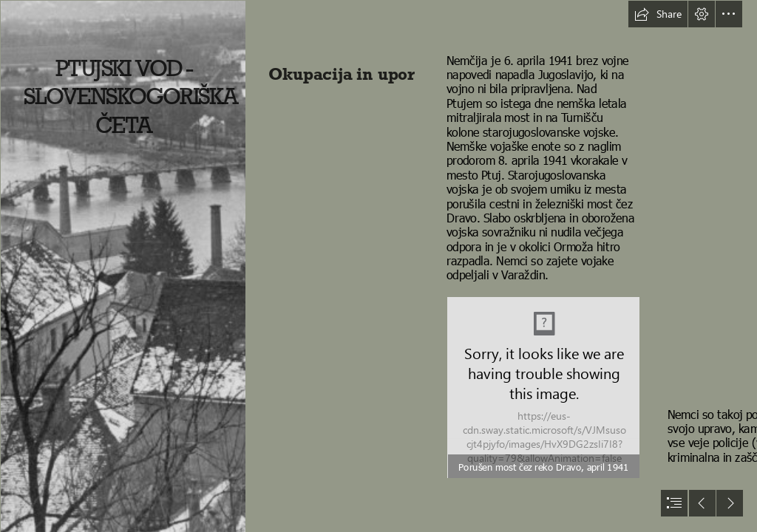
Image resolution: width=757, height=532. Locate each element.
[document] (378, 266)
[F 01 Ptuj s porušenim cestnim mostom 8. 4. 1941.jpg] (123, 266)
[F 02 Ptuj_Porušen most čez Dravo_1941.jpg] (543, 388)
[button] (658, 14)
